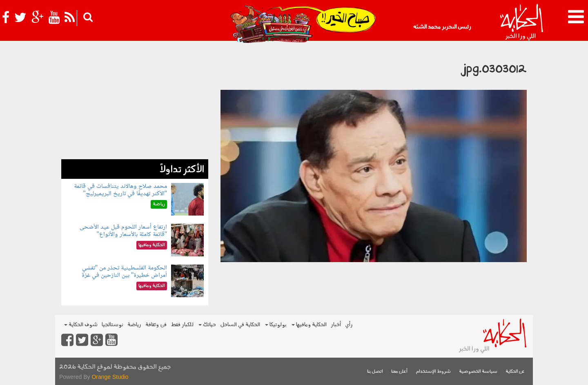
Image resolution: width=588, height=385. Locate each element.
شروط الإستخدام (433, 372)
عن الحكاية (515, 372)
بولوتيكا (276, 325)
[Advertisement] (135, 102)
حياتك (207, 325)
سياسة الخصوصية (478, 372)
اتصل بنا (375, 372)
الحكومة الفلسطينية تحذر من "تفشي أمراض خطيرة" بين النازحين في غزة (125, 272)
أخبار (336, 325)
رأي (349, 325)
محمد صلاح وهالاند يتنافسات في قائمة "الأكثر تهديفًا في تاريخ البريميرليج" (120, 190)
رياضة (134, 325)
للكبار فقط (182, 325)
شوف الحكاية (81, 325)
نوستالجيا (112, 325)
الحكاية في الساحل (240, 325)
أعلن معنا (399, 372)
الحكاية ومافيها (309, 325)
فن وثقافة (156, 325)
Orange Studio (110, 377)
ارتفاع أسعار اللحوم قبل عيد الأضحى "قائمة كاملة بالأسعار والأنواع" (123, 231)
